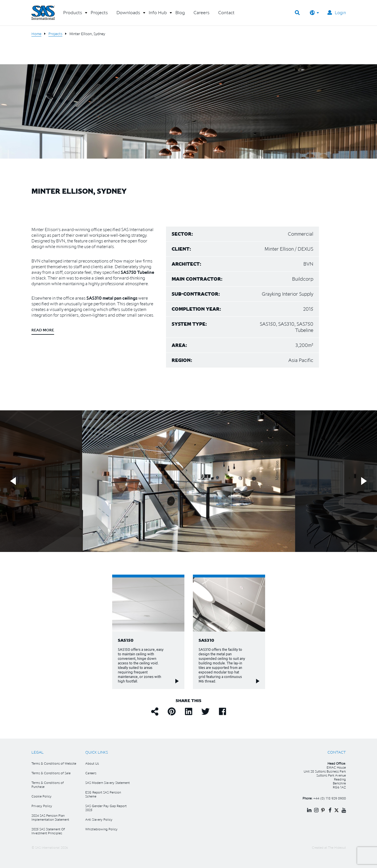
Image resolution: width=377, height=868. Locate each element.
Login (337, 12)
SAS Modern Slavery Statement (107, 783)
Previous (13, 481)
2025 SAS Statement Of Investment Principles (48, 831)
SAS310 (94, 298)
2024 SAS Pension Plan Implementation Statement (50, 817)
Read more (43, 330)
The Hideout (337, 847)
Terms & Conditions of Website (54, 763)
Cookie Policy (41, 796)
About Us (92, 763)
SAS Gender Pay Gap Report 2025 (106, 808)
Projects (55, 34)
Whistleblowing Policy (101, 829)
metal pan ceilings (120, 298)
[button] (73, 15)
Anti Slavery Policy (99, 819)
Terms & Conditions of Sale (51, 773)
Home (36, 34)
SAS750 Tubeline (137, 272)
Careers (91, 773)
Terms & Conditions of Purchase (48, 785)
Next (364, 481)
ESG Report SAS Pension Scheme (103, 794)
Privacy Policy (42, 806)
